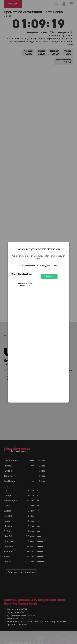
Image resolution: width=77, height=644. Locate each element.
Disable (49, 277)
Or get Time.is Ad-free (22, 274)
